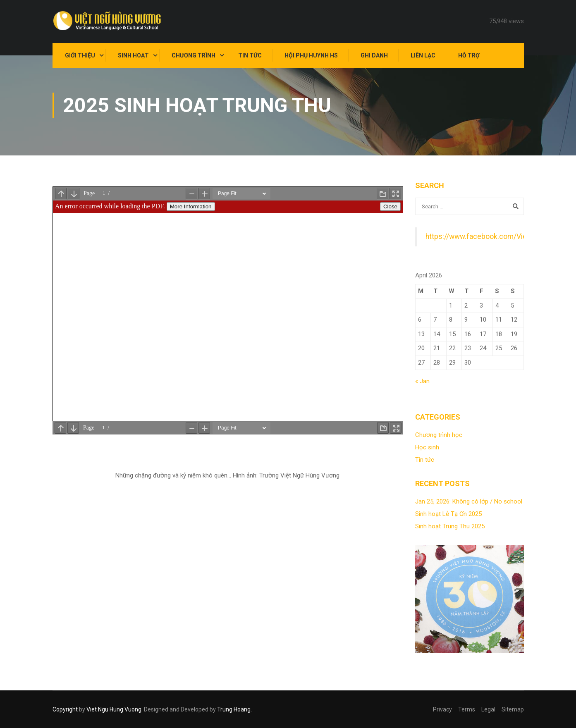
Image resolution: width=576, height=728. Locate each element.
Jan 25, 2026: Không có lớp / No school (469, 501)
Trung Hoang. (234, 709)
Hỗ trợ (469, 55)
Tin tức (250, 55)
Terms (467, 709)
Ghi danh (374, 55)
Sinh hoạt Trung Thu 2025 (450, 526)
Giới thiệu (80, 55)
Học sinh (427, 447)
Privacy (442, 709)
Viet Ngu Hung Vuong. (115, 709)
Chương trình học (439, 435)
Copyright (65, 709)
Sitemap (513, 709)
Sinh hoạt (133, 55)
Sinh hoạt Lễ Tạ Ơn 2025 (448, 514)
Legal (488, 709)
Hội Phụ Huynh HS (311, 55)
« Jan (422, 381)
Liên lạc (423, 55)
